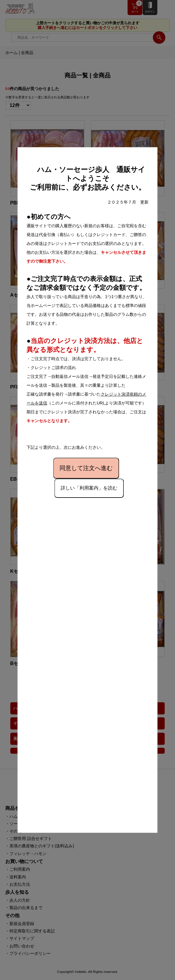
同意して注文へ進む (86, 468)
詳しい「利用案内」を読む (89, 488)
